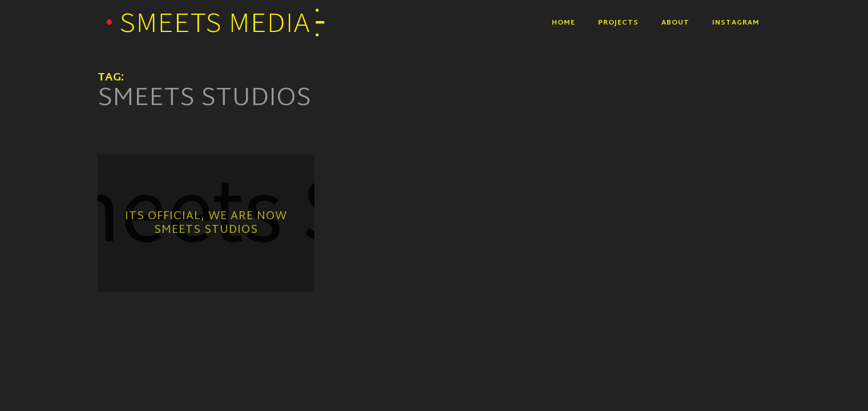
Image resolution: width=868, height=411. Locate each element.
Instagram (736, 23)
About (675, 23)
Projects (618, 23)
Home (564, 23)
